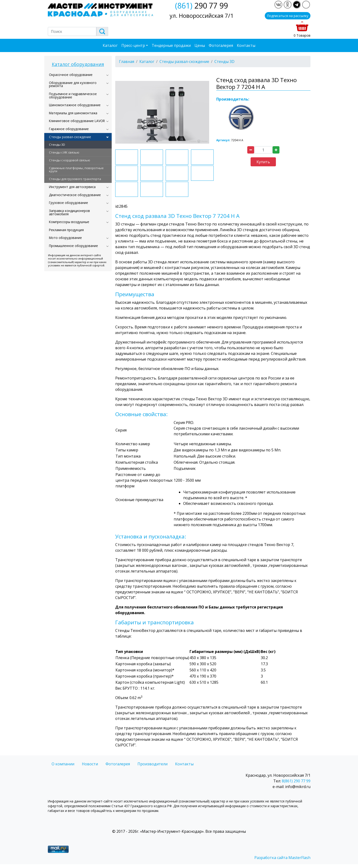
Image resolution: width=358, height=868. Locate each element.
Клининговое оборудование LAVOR (77, 121)
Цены (200, 45)
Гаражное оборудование (69, 129)
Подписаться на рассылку (288, 16)
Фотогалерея (221, 45)
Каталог (110, 45)
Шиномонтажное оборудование (75, 105)
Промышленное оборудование (73, 246)
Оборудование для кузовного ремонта (73, 84)
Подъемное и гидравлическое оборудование (73, 95)
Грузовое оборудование (69, 203)
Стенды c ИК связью (64, 152)
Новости (90, 764)
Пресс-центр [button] (133, 45)
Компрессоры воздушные (69, 222)
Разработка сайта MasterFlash (282, 858)
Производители (152, 764)
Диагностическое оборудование (75, 195)
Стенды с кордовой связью (70, 160)
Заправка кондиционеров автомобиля (69, 212)
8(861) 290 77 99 (296, 781)
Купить (263, 162)
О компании (63, 764)
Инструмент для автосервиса (72, 187)
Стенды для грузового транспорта (75, 179)
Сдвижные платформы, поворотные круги (76, 170)
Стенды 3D (57, 145)
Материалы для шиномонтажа (73, 113)
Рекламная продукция (66, 230)
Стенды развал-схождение (70, 137)
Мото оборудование (65, 238)
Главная (127, 62)
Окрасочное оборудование (71, 75)
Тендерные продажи (171, 45)
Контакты (246, 45)
